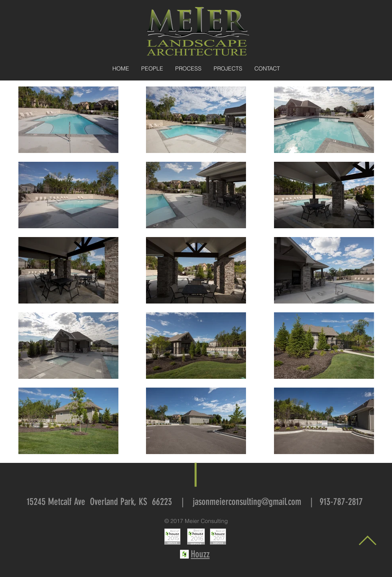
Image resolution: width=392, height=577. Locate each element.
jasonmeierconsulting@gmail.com (247, 502)
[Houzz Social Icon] (184, 554)
